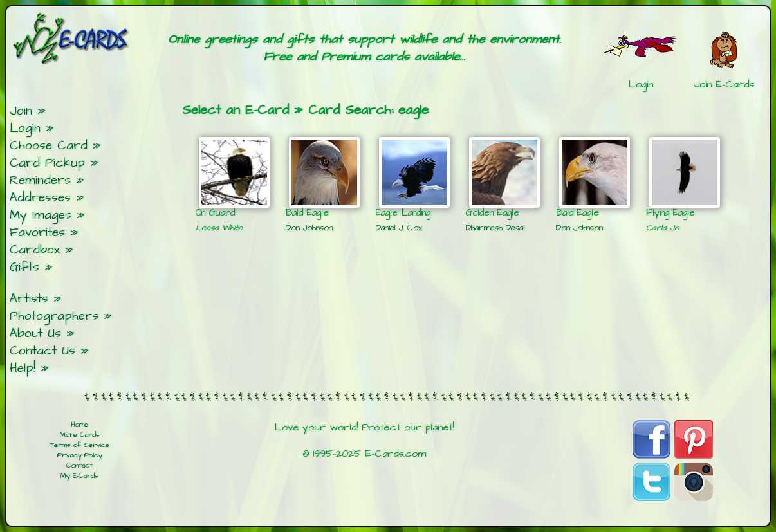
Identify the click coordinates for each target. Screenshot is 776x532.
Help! (23, 368)
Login (25, 128)
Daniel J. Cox (399, 228)
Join (21, 111)
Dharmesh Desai (495, 228)
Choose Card (49, 146)
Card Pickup (47, 163)
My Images (41, 215)
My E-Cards (79, 476)
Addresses (40, 198)
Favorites (37, 233)
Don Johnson (309, 228)
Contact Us (42, 351)
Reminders (40, 180)
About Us (35, 334)
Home (79, 425)
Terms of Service (79, 445)
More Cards (80, 435)
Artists (29, 299)
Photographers (54, 316)
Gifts (24, 267)
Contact (79, 466)
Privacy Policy (80, 455)
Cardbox (35, 250)
